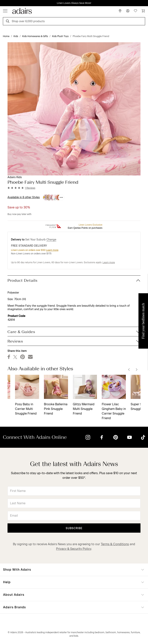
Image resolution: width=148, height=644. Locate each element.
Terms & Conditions (115, 544)
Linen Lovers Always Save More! (74, 3)
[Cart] (143, 11)
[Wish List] (135, 11)
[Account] (128, 11)
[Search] (8, 22)
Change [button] (51, 240)
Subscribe (74, 528)
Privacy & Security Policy (74, 549)
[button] (21, 188)
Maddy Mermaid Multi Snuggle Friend (106, 409)
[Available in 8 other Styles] (61, 197)
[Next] (137, 369)
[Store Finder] (120, 11)
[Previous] (129, 369)
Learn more (52, 250)
